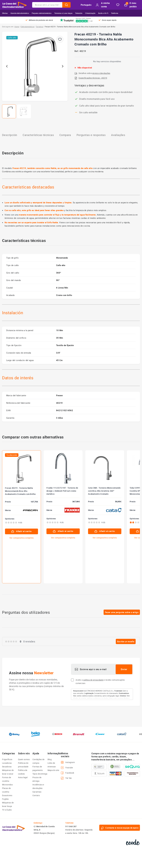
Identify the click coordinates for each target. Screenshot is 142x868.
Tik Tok (66, 778)
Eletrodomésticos (27, 27)
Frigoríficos (7, 759)
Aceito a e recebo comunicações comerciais (100, 682)
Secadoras (7, 767)
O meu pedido (130, 5)
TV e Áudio (7, 810)
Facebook (67, 773)
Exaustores (7, 795)
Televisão (79, 13)
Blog (50, 759)
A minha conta (103, 5)
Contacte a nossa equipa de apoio (120, 828)
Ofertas (5, 13)
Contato (36, 795)
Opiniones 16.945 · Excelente (83, 18)
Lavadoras (7, 763)
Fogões (5, 799)
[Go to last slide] (7, 66)
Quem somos (24, 759)
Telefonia (115, 13)
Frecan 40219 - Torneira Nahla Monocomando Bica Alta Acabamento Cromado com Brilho (20, 491)
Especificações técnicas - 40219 (93, 78)
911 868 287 (71, 826)
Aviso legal (23, 777)
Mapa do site (53, 770)
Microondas (7, 785)
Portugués (86, 5)
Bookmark (118, 5)
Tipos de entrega (40, 774)
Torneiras (40, 27)
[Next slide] (63, 66)
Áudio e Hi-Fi (103, 13)
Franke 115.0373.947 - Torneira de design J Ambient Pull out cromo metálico (62, 491)
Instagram (68, 762)
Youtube (67, 768)
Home (17, 27)
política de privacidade (93, 680)
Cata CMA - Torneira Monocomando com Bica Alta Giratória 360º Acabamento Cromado (104, 491)
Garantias (37, 792)
